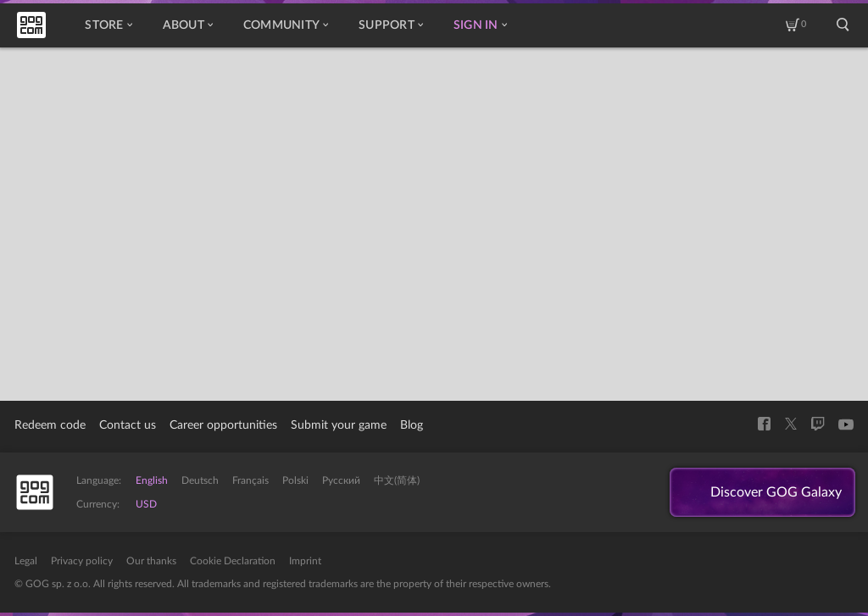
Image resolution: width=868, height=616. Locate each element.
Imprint (305, 561)
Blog (412, 425)
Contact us (128, 425)
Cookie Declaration (233, 561)
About (188, 25)
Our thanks (151, 561)
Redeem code (50, 425)
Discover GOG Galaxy (776, 492)
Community (286, 25)
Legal (26, 561)
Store (108, 25)
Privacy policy (82, 561)
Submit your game (339, 425)
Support (391, 25)
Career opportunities (223, 425)
